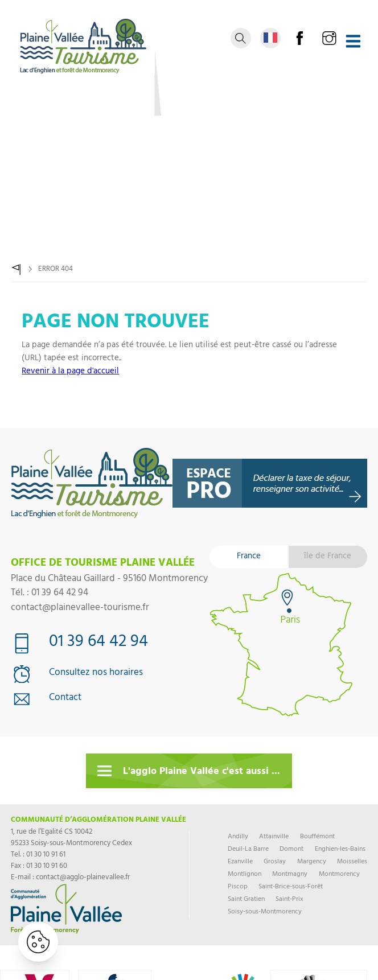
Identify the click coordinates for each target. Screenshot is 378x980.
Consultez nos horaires (96, 674)
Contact (65, 699)
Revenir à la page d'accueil (70, 372)
